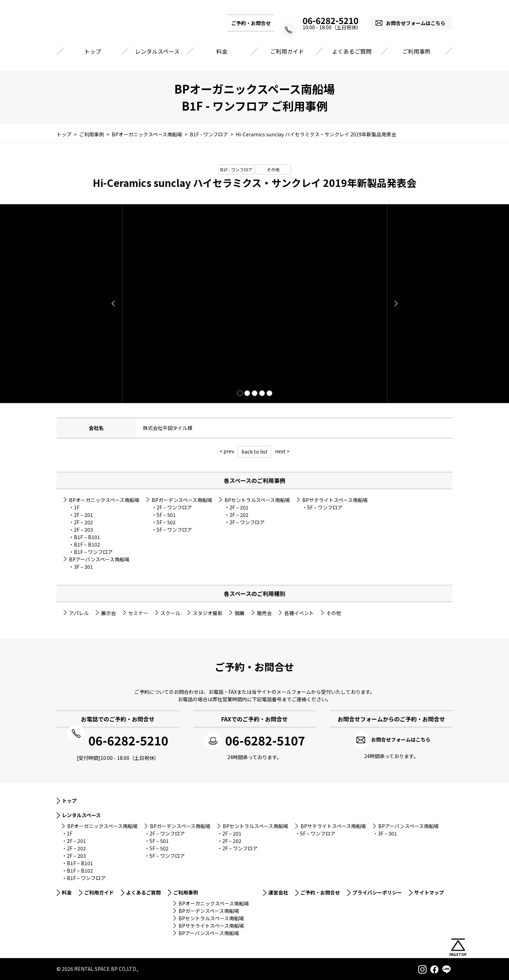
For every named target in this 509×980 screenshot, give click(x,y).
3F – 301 (83, 567)
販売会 (264, 613)
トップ (93, 51)
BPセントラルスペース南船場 (257, 500)
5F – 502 (166, 522)
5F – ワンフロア (174, 530)
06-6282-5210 (325, 20)
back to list (255, 451)
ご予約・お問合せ (320, 892)
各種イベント (299, 613)
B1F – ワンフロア (93, 552)
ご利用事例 (416, 51)
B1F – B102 (87, 544)
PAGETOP (458, 954)
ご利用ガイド (287, 51)
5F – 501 (166, 515)
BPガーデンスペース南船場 (182, 500)
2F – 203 (83, 530)
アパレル (79, 613)
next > (282, 451)
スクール (170, 613)
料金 (222, 51)
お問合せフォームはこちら (416, 23)
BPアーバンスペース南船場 (99, 559)
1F (77, 507)
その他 (273, 169)
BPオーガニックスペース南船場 (104, 500)
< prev (227, 451)
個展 (240, 613)
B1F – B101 (87, 537)
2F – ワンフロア (174, 507)
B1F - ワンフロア (236, 169)
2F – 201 (83, 515)
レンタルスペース (157, 51)
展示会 (109, 613)
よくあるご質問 (352, 51)
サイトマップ (429, 892)
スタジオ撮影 (207, 613)
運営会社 (278, 892)
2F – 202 (83, 522)
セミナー (138, 613)
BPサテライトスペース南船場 (335, 500)
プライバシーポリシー (377, 892)
